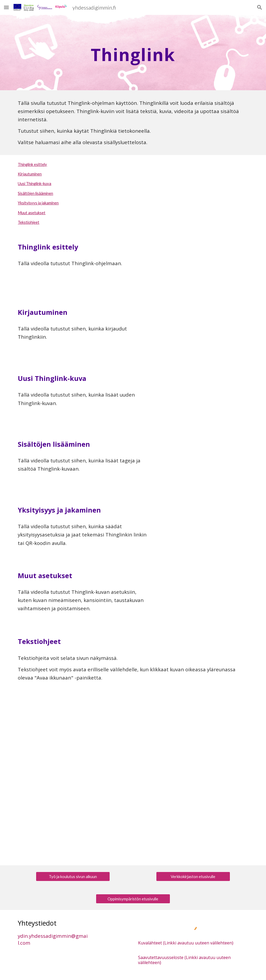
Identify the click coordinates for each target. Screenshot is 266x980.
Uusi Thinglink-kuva (35, 184)
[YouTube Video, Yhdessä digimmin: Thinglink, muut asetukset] (203, 594)
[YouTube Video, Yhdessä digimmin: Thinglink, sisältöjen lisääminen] (203, 462)
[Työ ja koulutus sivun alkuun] (73, 876)
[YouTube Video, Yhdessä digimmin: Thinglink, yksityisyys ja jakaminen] (203, 528)
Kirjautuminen (30, 174)
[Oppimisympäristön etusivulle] (133, 899)
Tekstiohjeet (29, 222)
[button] (6, 7)
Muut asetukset (32, 213)
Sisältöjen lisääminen (35, 193)
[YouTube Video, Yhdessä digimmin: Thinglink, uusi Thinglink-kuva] (203, 397)
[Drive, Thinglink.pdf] (133, 772)
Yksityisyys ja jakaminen (38, 203)
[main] (133, 52)
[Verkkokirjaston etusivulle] (193, 876)
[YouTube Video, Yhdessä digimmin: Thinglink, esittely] (203, 265)
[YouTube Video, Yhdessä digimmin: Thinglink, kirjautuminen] (203, 331)
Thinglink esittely (32, 164)
